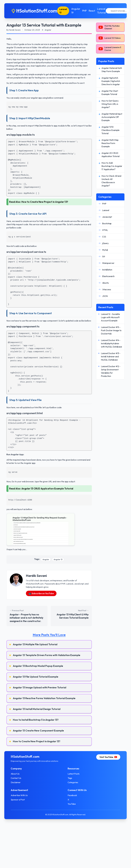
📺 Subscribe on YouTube (41, 593)
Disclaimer (16, 782)
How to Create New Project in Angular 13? (45, 202)
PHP (84, 11)
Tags (70, 778)
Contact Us (16, 778)
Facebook (72, 795)
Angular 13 (58, 559)
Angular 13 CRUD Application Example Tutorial (47, 489)
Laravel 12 (63, 11)
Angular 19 (76, 11)
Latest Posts (74, 774)
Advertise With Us (19, 795)
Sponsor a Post (18, 800)
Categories (73, 782)
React (92, 11)
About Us (15, 774)
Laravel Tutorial (101, 11)
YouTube (72, 804)
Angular (46, 559)
